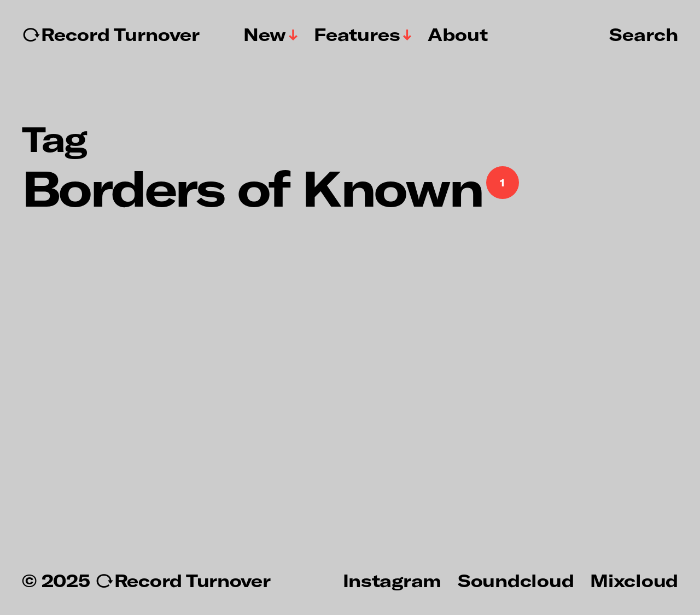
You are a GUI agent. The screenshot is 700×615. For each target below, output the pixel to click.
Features (357, 34)
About (458, 34)
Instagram (392, 580)
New (265, 34)
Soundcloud (516, 580)
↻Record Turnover (111, 34)
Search (644, 34)
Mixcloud (634, 580)
